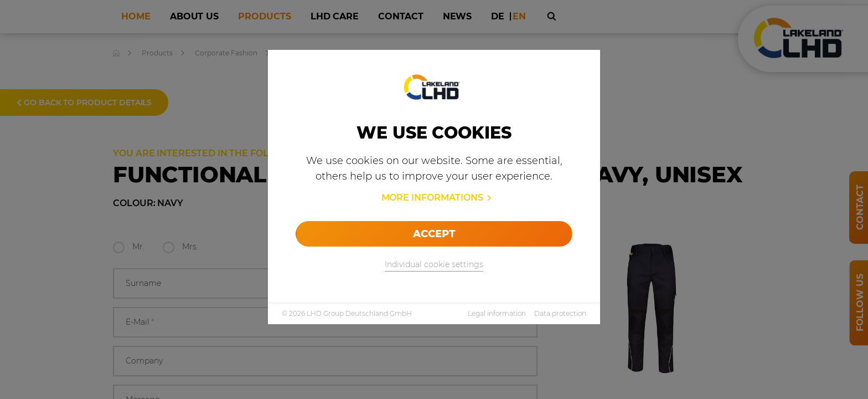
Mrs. (190, 247)
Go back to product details (84, 103)
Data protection (560, 313)
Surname (143, 283)
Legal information (497, 313)
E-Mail (140, 322)
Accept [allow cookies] (434, 234)
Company (144, 361)
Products (157, 53)
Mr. (138, 247)
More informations (432, 198)
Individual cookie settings (434, 264)
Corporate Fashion (226, 53)
